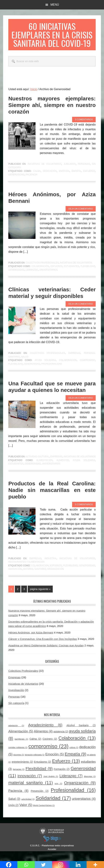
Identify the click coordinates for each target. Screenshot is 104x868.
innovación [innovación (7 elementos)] (30, 785)
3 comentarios (84, 129)
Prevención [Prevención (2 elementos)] (40, 800)
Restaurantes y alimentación (26, 571)
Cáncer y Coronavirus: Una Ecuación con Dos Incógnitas (43, 648)
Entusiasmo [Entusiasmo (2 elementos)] (43, 771)
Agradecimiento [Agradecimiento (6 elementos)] (45, 734)
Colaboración (40, 276)
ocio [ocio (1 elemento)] (59, 793)
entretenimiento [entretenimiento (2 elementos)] (22, 771)
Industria (50, 568)
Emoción (64, 181)
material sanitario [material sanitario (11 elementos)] (31, 792)
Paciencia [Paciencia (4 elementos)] (18, 800)
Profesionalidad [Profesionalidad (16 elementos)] (73, 800)
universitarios (48, 279)
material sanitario (35, 578)
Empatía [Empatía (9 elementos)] (75, 763)
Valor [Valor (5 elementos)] (26, 815)
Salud (25, 366)
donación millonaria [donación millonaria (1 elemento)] (35, 764)
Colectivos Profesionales (42, 272)
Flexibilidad (88, 276)
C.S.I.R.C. (35, 855)
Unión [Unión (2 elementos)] (13, 815)
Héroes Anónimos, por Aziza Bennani (31, 642)
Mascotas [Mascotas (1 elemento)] (90, 786)
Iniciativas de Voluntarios (44, 173)
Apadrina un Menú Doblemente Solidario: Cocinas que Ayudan (46, 655)
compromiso (87, 370)
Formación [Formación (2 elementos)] (62, 779)
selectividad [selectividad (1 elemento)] (28, 809)
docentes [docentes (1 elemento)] (19, 764)
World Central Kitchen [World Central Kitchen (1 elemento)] (44, 815)
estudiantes (71, 276)
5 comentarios (84, 514)
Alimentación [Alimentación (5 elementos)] (21, 741)
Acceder (52, 859)
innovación (15, 578)
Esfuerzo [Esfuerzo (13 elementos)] (66, 771)
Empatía (76, 181)
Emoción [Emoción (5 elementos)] (55, 764)
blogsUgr (52, 848)
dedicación (50, 181)
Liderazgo (32, 279)
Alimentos (63, 470)
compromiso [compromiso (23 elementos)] (48, 756)
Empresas (75, 363)
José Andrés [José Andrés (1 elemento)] (51, 786)
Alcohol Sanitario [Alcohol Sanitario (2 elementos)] (81, 735)
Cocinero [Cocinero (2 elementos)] (50, 748)
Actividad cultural (37, 466)
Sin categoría (16, 712)
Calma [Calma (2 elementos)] (35, 748)
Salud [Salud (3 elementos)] (14, 808)
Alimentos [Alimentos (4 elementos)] (43, 741)
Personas (84, 173)
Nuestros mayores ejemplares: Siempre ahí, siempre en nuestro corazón (52, 115)
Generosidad (16, 184)
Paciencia (31, 184)
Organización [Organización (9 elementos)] (80, 792)
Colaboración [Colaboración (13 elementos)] (77, 748)
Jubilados (70, 173)
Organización (56, 578)
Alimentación (44, 470)
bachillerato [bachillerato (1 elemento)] (21, 748)
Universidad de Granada (52, 841)
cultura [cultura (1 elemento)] (74, 757)
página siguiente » (40, 599)
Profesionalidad (52, 373)
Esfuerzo (89, 181)
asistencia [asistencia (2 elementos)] (61, 741)
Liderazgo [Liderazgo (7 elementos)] (71, 785)
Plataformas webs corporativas (58, 855)
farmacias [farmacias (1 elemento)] (19, 779)
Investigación (16, 700)
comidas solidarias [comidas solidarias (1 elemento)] (18, 757)
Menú (55, 5)
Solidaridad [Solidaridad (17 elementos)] (53, 808)
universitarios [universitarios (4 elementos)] (84, 808)
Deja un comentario (81, 218)
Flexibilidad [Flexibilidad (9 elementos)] (39, 778)
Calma (37, 181)
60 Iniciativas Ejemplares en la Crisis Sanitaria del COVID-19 (52, 39)
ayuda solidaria (45, 370)
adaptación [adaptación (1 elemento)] (16, 735)
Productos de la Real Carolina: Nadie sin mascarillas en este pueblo (52, 500)
